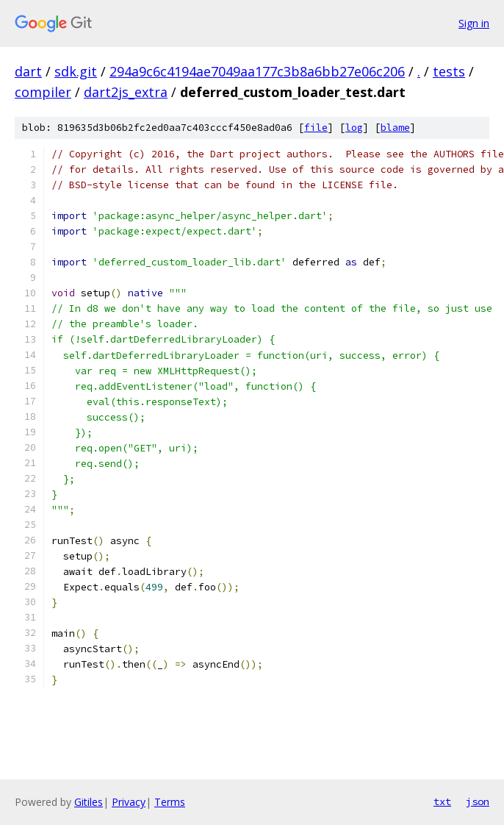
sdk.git (76, 71)
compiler (43, 92)
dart (28, 71)
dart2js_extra (126, 92)
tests (449, 71)
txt (442, 801)
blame (395, 128)
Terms (170, 802)
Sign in (474, 23)
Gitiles (89, 802)
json (478, 801)
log (354, 128)
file (316, 128)
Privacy (129, 802)
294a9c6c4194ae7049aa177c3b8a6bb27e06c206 (257, 71)
